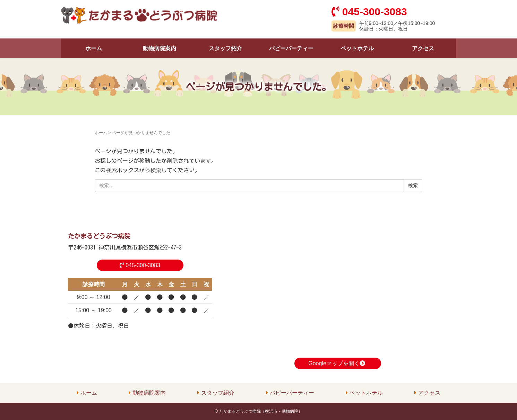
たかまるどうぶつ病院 (99, 236)
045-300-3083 (140, 265)
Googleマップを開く (338, 363)
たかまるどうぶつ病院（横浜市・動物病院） (261, 411)
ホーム (94, 48)
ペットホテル (357, 48)
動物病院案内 (160, 48)
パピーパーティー (291, 48)
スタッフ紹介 (225, 48)
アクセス (423, 48)
